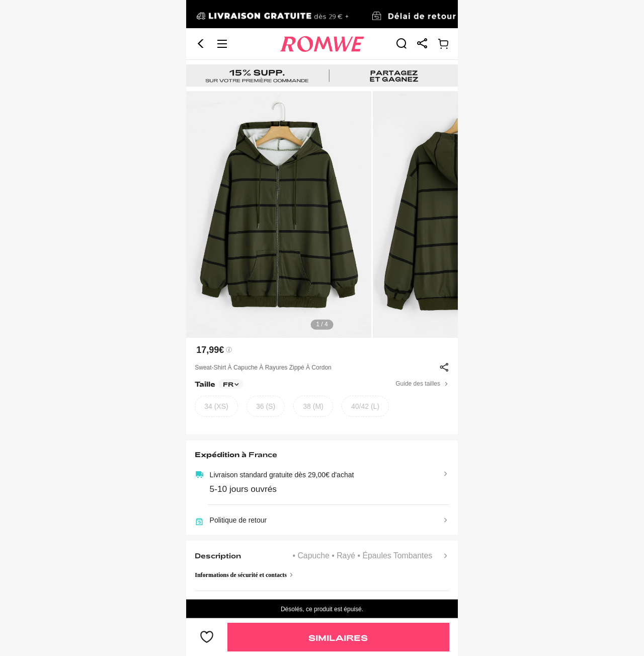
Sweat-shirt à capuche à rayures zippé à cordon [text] (263, 368)
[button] (201, 44)
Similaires (338, 638)
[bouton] (207, 637)
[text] (322, 214)
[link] (322, 15)
